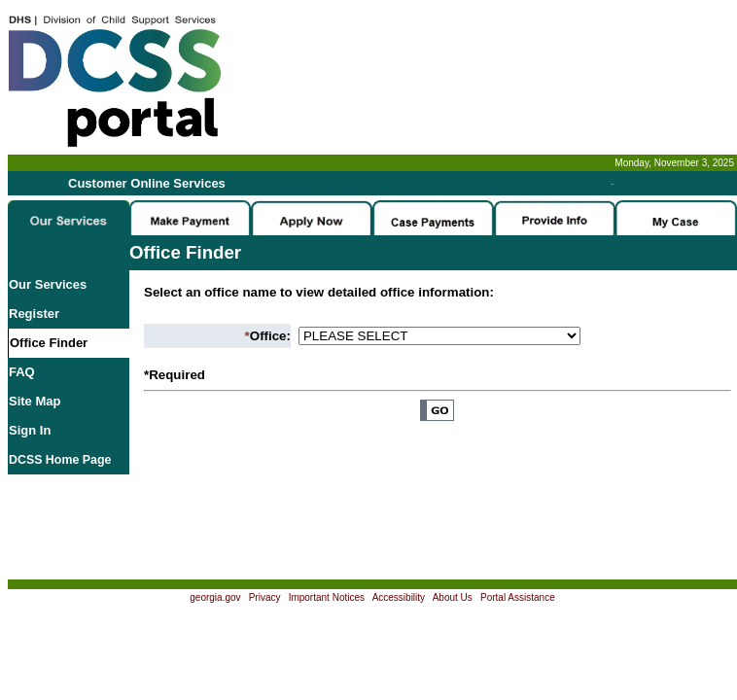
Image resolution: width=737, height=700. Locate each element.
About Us (453, 597)
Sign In (30, 430)
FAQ (22, 372)
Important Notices (327, 597)
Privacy (265, 597)
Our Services (48, 284)
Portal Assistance (518, 597)
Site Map (35, 401)
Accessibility (399, 597)
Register (34, 314)
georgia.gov (215, 597)
